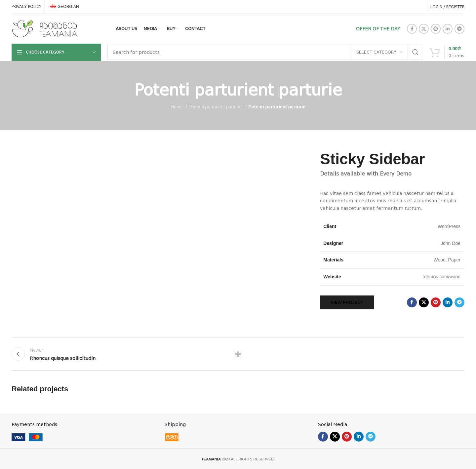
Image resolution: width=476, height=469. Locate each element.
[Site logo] (45, 28)
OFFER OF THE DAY (378, 29)
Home (177, 107)
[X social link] (424, 29)
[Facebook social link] (412, 29)
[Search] (265, 52)
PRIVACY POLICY (26, 7)
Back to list (238, 354)
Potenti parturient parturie (216, 107)
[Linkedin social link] (448, 29)
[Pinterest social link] (436, 29)
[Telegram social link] (459, 29)
